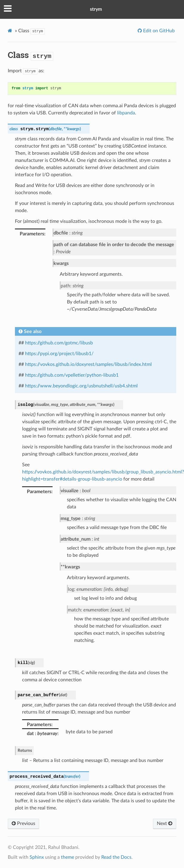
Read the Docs (116, 857)
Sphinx (37, 857)
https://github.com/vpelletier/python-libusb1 (72, 375)
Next (165, 823)
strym (96, 9)
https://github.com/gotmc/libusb (59, 343)
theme (68, 857)
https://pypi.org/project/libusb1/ (59, 354)
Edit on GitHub (158, 31)
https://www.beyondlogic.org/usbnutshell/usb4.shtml (81, 386)
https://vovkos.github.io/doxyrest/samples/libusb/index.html (88, 364)
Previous (23, 823)
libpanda (126, 113)
